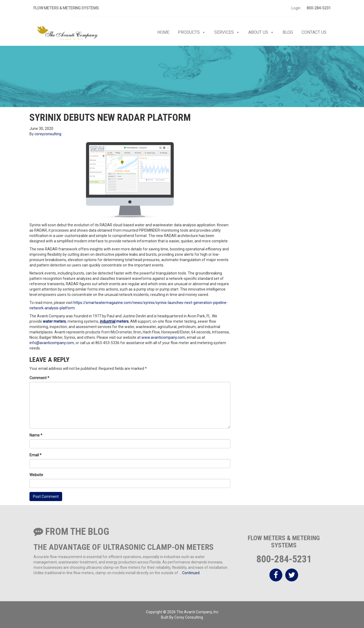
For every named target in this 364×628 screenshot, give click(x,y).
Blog (288, 32)
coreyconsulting (48, 134)
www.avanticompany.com (163, 337)
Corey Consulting (189, 617)
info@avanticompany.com (52, 343)
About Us (261, 32)
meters (59, 321)
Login (296, 8)
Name (36, 435)
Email (35, 455)
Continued (191, 573)
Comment (39, 378)
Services (227, 32)
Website (36, 475)
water (48, 321)
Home (163, 32)
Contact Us (314, 32)
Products (192, 32)
